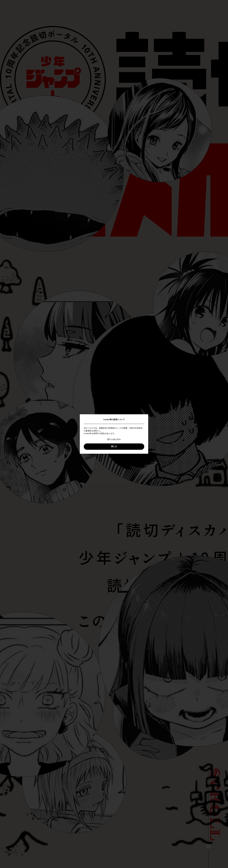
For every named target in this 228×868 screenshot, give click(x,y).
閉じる (114, 446)
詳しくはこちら (114, 439)
